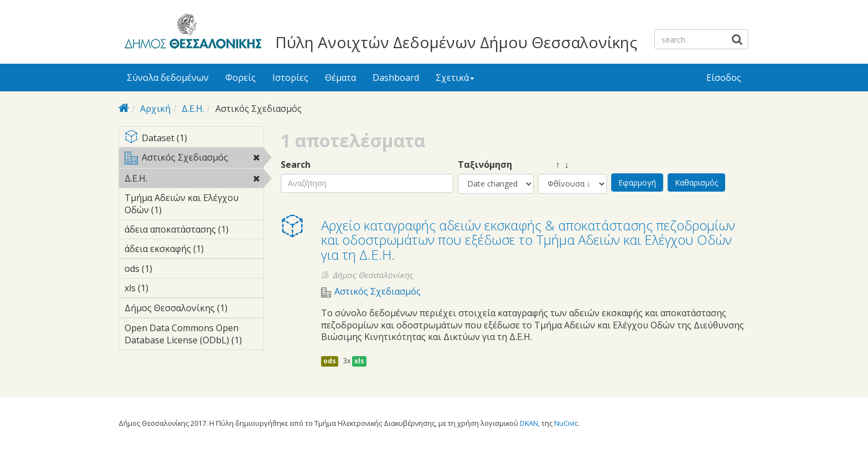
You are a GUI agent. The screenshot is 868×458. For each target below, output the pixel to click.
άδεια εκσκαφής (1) (194, 250)
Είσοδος (724, 78)
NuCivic (566, 423)
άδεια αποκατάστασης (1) (194, 231)
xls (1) (166, 288)
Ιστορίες (290, 78)
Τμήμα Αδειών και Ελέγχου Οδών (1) (194, 205)
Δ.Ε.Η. (193, 109)
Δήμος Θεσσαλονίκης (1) (194, 310)
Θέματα (340, 78)
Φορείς (241, 78)
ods (330, 361)
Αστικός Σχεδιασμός (194, 159)
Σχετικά (455, 78)
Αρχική (155, 109)
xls (359, 361)
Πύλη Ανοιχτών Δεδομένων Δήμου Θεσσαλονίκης (456, 42)
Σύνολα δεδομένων (168, 78)
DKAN (529, 423)
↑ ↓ (554, 165)
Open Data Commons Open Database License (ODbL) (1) (194, 336)
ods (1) (169, 269)
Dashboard (396, 78)
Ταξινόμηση (485, 165)
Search (296, 165)
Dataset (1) (194, 139)
